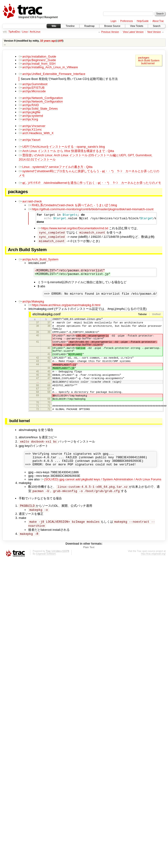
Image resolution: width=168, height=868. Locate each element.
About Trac (158, 21)
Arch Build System (149, 60)
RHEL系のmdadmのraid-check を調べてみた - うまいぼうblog (73, 205)
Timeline (70, 26)
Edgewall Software (46, 584)
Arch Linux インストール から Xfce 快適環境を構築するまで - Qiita (66, 151)
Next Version (154, 32)
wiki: (5, 32)
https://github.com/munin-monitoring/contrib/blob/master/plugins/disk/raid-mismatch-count (91, 209)
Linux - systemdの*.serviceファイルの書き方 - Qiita (56, 167)
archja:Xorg (28, 119)
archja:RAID (29, 105)
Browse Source (112, 26)
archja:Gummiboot (33, 84)
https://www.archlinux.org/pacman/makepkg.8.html (64, 310)
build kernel (148, 63)
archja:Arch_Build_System (39, 262)
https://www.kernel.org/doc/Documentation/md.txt (73, 230)
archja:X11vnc (30, 129)
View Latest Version (133, 32)
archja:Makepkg (31, 306)
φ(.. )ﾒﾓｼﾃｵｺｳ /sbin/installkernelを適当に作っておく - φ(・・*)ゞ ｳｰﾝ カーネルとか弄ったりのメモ (90, 183)
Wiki (54, 26)
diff (61, 41)
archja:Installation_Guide (37, 56)
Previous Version (110, 32)
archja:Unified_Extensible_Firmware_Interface (52, 74)
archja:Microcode (32, 91)
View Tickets (137, 26)
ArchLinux (35, 32)
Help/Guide (143, 21)
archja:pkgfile (30, 112)
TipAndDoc (14, 32)
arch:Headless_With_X (36, 133)
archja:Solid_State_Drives (38, 109)
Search (157, 26)
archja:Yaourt (30, 140)
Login (114, 21)
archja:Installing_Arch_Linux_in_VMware (48, 67)
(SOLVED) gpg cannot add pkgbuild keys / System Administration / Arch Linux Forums (101, 507)
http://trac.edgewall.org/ (153, 584)
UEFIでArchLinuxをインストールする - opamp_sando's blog (62, 147)
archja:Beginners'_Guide (37, 60)
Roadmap (89, 26)
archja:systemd (31, 116)
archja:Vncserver (32, 126)
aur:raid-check (30, 201)
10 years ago (48, 41)
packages (144, 58)
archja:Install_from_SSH (37, 64)
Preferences (127, 21)
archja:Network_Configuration (41, 98)
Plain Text (89, 578)
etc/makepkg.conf (46, 319)
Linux (25, 32)
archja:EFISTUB (32, 88)
